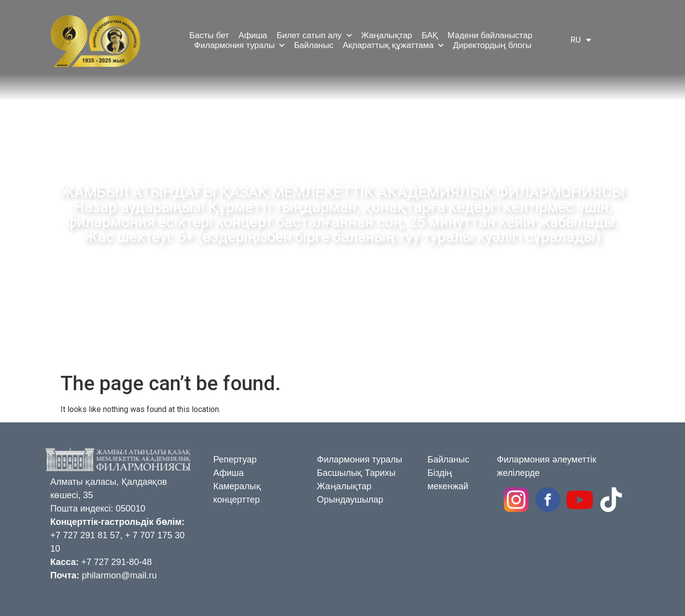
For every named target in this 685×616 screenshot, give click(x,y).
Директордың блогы (492, 45)
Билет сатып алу (314, 36)
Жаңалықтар (387, 35)
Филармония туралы (239, 46)
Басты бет (209, 35)
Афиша (253, 35)
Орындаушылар (350, 500)
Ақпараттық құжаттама (393, 46)
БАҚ (430, 35)
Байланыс (314, 45)
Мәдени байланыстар (490, 35)
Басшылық (340, 473)
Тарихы (380, 473)
